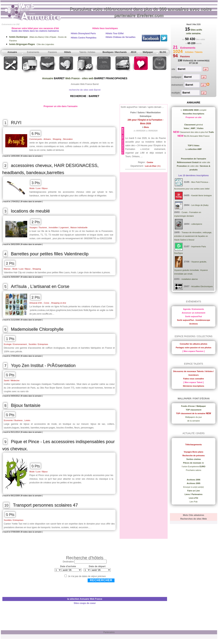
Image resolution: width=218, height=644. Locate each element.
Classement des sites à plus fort (197, 132)
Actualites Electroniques (202, 286)
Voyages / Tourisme (38, 227)
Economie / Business (13, 420)
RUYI (16, 123)
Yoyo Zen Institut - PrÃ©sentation (43, 365)
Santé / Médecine (12, 380)
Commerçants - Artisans (40, 139)
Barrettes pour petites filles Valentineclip (50, 254)
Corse (46, 303)
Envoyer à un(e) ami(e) (194, 487)
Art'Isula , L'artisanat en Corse (40, 286)
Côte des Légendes (32, 44)
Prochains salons (194, 470)
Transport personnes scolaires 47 (45, 505)
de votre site (194, 162)
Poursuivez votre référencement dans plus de (141, 12)
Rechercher (101, 580)
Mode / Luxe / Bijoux (39, 188)
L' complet (194, 110)
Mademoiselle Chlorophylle (37, 329)
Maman (7, 269)
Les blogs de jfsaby (200, 205)
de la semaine (194, 421)
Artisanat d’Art (36, 303)
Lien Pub (193, 502)
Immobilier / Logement (59, 227)
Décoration (68, 139)
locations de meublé (30, 211)
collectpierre (197, 224)
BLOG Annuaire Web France (197, 136)
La (194, 149)
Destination (68, 562)
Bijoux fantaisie (26, 405)
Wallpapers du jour (193, 417)
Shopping (57, 139)
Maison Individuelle (79, 227)
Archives (194, 324)
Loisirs (27, 420)
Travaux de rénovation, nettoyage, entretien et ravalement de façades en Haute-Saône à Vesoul (193, 236)
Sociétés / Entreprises (38, 344)
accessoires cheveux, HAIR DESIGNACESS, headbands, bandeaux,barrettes (50, 169)
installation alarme (190, 279)
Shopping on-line (59, 303)
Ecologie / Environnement (15, 344)
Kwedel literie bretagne (202, 195)
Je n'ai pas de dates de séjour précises (87, 576)
